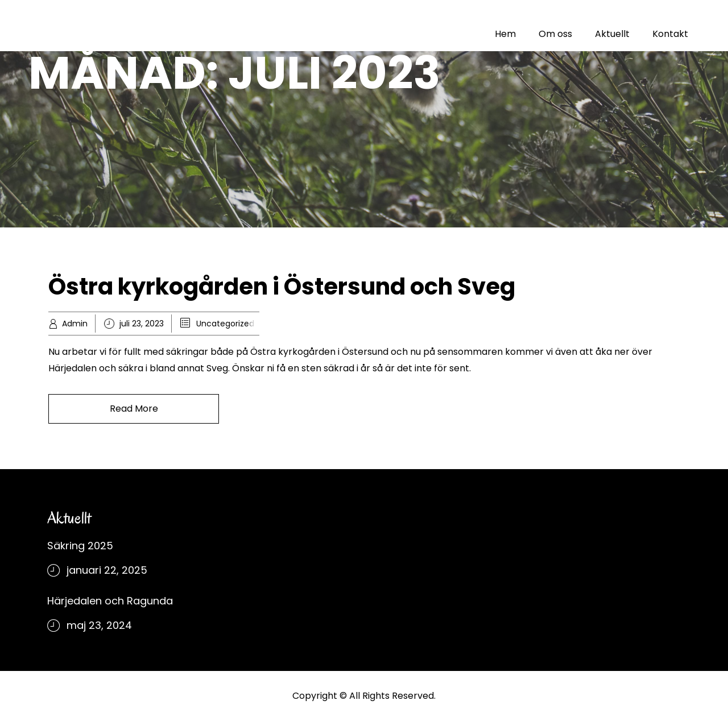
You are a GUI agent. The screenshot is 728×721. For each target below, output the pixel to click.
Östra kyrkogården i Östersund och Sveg (282, 287)
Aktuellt (612, 34)
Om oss (555, 34)
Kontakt (670, 34)
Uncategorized (225, 324)
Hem (505, 34)
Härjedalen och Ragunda (110, 601)
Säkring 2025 (80, 546)
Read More (134, 409)
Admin (75, 324)
